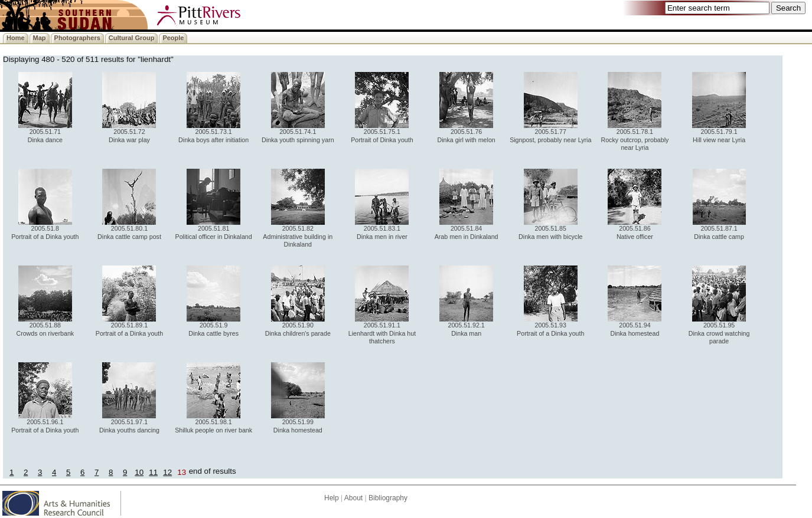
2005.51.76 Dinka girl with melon (466, 132)
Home (16, 38)
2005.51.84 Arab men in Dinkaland (467, 229)
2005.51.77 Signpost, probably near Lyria (550, 132)
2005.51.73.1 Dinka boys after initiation (213, 132)
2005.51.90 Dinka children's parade (298, 326)
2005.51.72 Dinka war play (129, 132)
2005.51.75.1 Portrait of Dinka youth (382, 132)
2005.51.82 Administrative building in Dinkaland (298, 233)
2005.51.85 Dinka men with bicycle (550, 229)
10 (139, 472)
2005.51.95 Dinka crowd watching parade (719, 330)
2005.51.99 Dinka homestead (298, 423)
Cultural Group (132, 38)
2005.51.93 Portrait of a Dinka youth (550, 326)
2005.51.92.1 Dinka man (466, 326)
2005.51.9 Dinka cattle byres (213, 326)
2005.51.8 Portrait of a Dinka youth (45, 229)
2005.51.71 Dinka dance (45, 132)
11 (153, 472)
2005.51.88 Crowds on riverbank (45, 326)
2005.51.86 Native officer (635, 229)
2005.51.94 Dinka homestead (635, 326)
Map (40, 38)
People (173, 38)
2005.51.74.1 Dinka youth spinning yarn (298, 132)
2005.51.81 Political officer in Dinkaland (214, 229)
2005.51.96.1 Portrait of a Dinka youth (45, 423)
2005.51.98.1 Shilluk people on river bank (213, 423)
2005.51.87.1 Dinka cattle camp (719, 229)
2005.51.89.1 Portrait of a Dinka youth (129, 326)
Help (332, 498)
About (353, 498)
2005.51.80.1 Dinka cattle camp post (129, 229)
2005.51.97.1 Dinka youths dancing (129, 423)
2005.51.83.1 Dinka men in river (382, 229)
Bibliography (388, 498)
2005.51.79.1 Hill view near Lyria (719, 132)
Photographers (77, 38)
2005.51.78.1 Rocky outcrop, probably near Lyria (635, 137)
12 (167, 472)
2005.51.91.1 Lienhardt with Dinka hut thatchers (382, 330)
